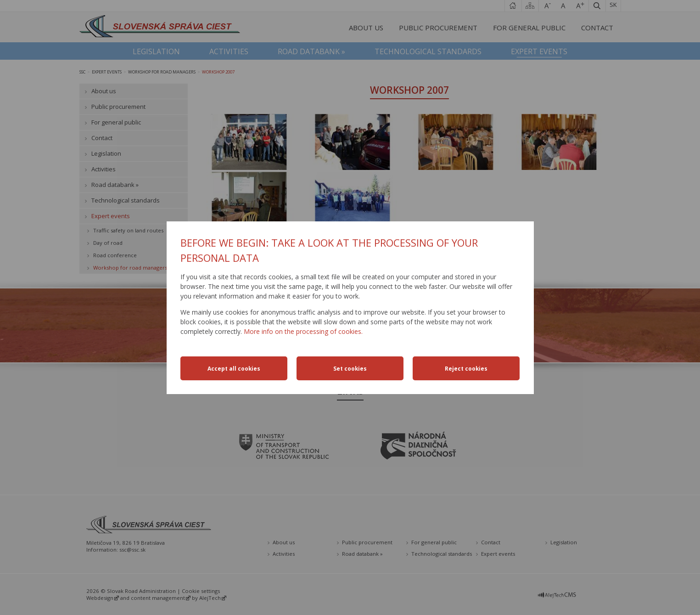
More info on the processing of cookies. (303, 331)
